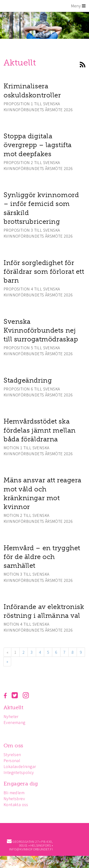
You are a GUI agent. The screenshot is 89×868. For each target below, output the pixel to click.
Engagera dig (21, 784)
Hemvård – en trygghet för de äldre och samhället (42, 557)
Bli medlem (14, 793)
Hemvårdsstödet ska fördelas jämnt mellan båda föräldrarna (40, 430)
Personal (12, 761)
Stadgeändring (28, 380)
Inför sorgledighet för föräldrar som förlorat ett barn (44, 272)
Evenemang (14, 722)
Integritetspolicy (19, 772)
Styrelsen (12, 755)
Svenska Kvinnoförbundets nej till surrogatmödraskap (41, 330)
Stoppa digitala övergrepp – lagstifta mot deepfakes (38, 145)
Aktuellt (13, 707)
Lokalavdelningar (20, 766)
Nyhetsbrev (14, 799)
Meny (78, 6)
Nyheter (11, 716)
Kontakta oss (16, 805)
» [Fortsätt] (7, 661)
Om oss (13, 746)
